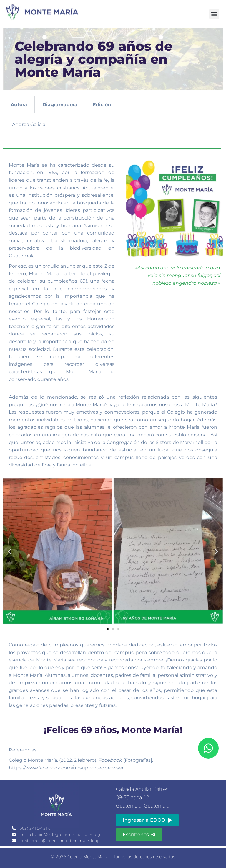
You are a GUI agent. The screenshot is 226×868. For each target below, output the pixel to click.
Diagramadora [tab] (60, 105)
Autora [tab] (19, 105)
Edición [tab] (102, 105)
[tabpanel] (113, 125)
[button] (214, 14)
